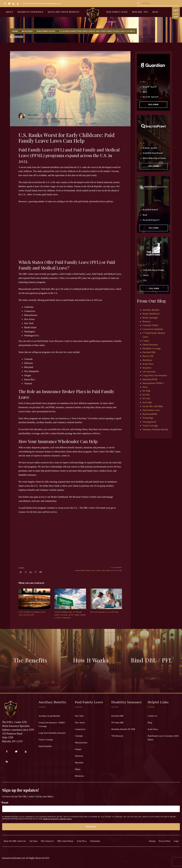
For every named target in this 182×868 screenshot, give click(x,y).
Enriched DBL (149, 352)
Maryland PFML (150, 379)
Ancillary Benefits (151, 310)
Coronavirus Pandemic (153, 329)
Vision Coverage (150, 426)
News (145, 387)
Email (5, 803)
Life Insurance (149, 372)
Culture (146, 341)
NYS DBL (147, 402)
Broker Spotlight (150, 318)
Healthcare (148, 360)
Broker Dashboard (151, 314)
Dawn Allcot (33, 115)
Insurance (147, 368)
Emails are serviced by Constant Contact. (58, 819)
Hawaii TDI (148, 356)
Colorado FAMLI (151, 325)
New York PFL (96, 570)
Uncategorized (149, 422)
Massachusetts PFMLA (153, 383)
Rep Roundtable (150, 414)
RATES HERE (176, 14)
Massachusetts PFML (83, 570)
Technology (148, 418)
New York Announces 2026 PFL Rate (104, 612)
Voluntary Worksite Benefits (155, 429)
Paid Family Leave (66, 119)
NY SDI (146, 399)
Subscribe (91, 827)
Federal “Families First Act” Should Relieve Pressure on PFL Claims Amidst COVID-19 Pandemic (70, 615)
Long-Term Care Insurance (155, 375)
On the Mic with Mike (153, 406)
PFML (120, 570)
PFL (117, 570)
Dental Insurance (150, 345)
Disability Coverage (152, 348)
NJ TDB (146, 391)
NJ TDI (146, 395)
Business (147, 321)
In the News (148, 364)
